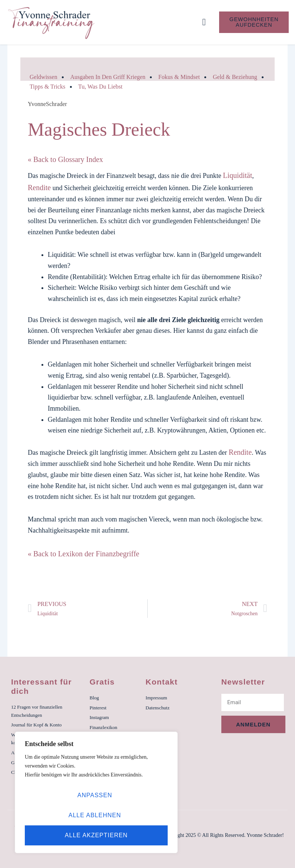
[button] (204, 22)
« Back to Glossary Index (65, 159)
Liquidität (237, 175)
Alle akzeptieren (96, 835)
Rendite (39, 188)
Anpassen (95, 795)
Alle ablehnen (95, 815)
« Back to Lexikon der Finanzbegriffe (83, 554)
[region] (96, 792)
